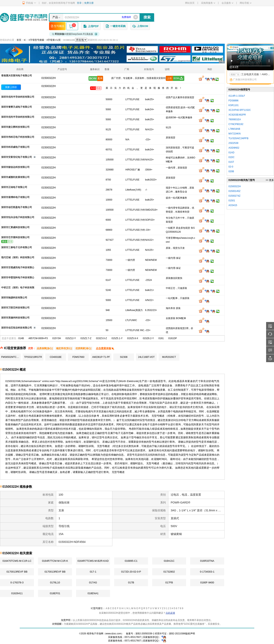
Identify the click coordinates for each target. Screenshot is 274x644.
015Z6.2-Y (148, 338)
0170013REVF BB (17, 572)
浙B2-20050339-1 (145, 634)
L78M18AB (234, 129)
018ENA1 (93, 593)
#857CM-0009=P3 (38, 338)
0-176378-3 (17, 582)
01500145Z (234, 191)
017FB (169, 582)
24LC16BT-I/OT (146, 357)
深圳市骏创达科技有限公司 (15, 167)
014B (21, 338)
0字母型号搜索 (36, 40)
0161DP (173, 338)
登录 (79, 3)
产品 (55, 17)
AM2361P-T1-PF (101, 357)
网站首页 (190, 3)
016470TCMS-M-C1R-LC (17, 561)
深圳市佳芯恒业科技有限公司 (17, 328)
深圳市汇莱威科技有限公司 (15, 227)
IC (25, 40)
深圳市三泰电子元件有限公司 (17, 247)
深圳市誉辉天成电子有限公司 (17, 107)
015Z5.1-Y (117, 338)
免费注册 (89, 3)
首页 (19, 40)
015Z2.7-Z (86, 338)
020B (231, 171)
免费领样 (126, 17)
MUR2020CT (169, 357)
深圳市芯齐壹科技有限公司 (15, 237)
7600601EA (235, 119)
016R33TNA (207, 561)
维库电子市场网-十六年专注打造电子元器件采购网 (24, 17)
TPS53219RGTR (33, 357)
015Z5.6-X (133, 338)
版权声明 (190, 634)
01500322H (48, 86)
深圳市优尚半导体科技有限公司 (18, 97)
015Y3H (56, 338)
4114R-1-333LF (237, 96)
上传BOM (140, 26)
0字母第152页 (54, 40)
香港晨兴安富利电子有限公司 (17, 76)
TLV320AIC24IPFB (238, 138)
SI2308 (124, 357)
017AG (93, 582)
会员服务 (227, 3)
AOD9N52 (234, 148)
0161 (161, 338)
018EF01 (55, 593)
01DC (232, 157)
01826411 (17, 593)
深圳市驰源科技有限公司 (14, 298)
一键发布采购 (116, 26)
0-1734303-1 (207, 572)
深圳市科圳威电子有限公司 (15, 147)
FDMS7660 (78, 357)
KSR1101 (233, 105)
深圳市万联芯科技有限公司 (15, 308)
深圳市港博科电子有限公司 (15, 197)
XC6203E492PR (237, 115)
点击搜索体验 (105, 348)
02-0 (231, 167)
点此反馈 (170, 613)
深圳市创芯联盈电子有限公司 (17, 207)
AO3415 (233, 205)
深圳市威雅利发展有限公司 (15, 177)
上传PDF (91, 26)
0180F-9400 (207, 582)
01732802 (169, 572)
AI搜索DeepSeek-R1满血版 (75, 34)
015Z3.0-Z (101, 338)
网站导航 (246, 3)
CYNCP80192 (236, 124)
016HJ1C (169, 561)
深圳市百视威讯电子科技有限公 (18, 267)
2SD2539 (233, 143)
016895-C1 (131, 561)
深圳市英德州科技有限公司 (15, 318)
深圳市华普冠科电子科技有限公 (18, 278)
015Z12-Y (71, 338)
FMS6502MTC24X (11, 357)
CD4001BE (56, 357)
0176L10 (55, 582)
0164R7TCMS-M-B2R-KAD (93, 561)
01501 (232, 201)
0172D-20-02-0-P (131, 572)
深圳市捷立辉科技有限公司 (15, 127)
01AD (231, 153)
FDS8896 (233, 101)
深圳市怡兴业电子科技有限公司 (18, 217)
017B (131, 582)
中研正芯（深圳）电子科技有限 (18, 288)
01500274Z (234, 196)
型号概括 (57, 26)
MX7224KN (234, 134)
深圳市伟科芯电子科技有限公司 (18, 137)
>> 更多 (270, 180)
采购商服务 (208, 3)
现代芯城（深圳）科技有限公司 (18, 257)
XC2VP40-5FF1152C (240, 110)
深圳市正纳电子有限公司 (14, 187)
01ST (231, 162)
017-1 (93, 572)
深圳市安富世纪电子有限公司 (17, 157)
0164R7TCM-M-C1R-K (55, 561)
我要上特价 (11, 87)
